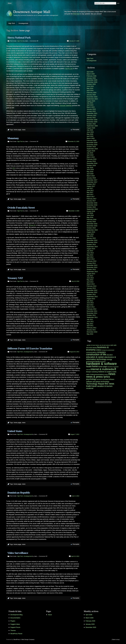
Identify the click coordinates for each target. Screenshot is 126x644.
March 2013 (91, 284)
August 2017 (91, 186)
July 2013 (90, 276)
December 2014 (92, 240)
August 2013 (91, 274)
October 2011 (91, 315)
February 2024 (92, 93)
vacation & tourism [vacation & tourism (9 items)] (105, 386)
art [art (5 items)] (100, 345)
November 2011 (92, 313)
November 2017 (92, 182)
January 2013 (91, 288)
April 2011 (90, 326)
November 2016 (92, 205)
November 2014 (92, 242)
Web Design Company (28, 639)
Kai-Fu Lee (69, 69)
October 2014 (91, 244)
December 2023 (92, 97)
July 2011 (90, 319)
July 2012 (90, 301)
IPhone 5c (32, 225)
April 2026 (90, 72)
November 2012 (92, 292)
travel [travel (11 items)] (94, 386)
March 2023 (91, 107)
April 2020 (90, 136)
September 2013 (92, 272)
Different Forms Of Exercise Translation (30, 348)
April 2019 (90, 155)
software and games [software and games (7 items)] (93, 382)
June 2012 (90, 303)
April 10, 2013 (75, 556)
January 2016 (91, 222)
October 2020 (91, 124)
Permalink (76, 130)
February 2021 (92, 115)
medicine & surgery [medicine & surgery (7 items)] (105, 372)
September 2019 (92, 149)
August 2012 (91, 299)
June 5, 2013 (75, 496)
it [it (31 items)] (115, 369)
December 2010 (92, 332)
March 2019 (91, 157)
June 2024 (90, 86)
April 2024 (90, 90)
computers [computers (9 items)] (101, 352)
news (24, 130)
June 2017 (90, 190)
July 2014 (90, 251)
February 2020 (92, 140)
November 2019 (92, 145)
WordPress (17, 639)
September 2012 (92, 297)
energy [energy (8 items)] (109, 359)
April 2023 (90, 105)
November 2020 (92, 122)
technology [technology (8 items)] (105, 382)
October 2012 (91, 294)
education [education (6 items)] (110, 355)
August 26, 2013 (75, 352)
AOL (14, 168)
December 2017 (92, 180)
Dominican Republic (19, 493)
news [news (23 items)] (112, 374)
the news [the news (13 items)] (110, 384)
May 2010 (90, 334)
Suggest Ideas (15, 624)
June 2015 (90, 234)
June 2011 (90, 322)
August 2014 (91, 249)
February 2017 (92, 199)
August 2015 (91, 232)
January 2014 (91, 263)
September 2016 (92, 209)
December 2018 (92, 163)
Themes (13, 630)
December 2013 (92, 265)
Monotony (13, 138)
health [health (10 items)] (89, 366)
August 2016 (91, 211)
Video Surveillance (18, 553)
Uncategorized (23, 23)
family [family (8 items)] (98, 362)
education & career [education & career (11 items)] (95, 357)
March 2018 (91, 176)
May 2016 (90, 217)
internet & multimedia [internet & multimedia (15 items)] (102, 369)
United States (15, 431)
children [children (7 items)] (99, 350)
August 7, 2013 (75, 434)
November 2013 (92, 267)
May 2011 (90, 324)
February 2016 (92, 219)
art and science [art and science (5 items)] (106, 345)
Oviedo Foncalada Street (21, 208)
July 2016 (90, 213)
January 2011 (91, 330)
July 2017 (90, 188)
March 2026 (91, 74)
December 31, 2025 (73, 141)
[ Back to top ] (116, 639)
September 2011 (92, 317)
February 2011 (92, 328)
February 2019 (92, 159)
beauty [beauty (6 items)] (95, 348)
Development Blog (16, 615)
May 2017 (90, 192)
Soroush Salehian (66, 105)
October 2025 (91, 84)
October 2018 (91, 165)
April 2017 (90, 195)
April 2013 (90, 282)
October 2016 (91, 207)
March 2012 (91, 307)
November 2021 (92, 113)
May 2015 (90, 236)
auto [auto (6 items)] (112, 345)
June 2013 (90, 278)
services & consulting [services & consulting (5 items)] (102, 379)
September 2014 (92, 247)
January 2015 (91, 238)
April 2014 (90, 257)
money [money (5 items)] (106, 374)
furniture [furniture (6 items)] (103, 362)
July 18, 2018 (75, 281)
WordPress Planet (16, 634)
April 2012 (90, 305)
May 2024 (90, 88)
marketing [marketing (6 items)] (95, 372)
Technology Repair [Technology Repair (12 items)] (95, 384)
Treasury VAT (15, 278)
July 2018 (90, 168)
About (10, 3)
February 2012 (92, 309)
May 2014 (90, 255)
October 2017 (91, 184)
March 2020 (91, 138)
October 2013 (91, 269)
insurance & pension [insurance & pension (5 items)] (113, 367)
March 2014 (91, 259)
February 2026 (92, 76)
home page (17, 130)
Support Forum (15, 627)
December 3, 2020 (74, 211)
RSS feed (76, 14)
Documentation (15, 618)
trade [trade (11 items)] (89, 386)
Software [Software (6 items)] (111, 379)
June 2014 (90, 253)
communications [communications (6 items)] (91, 352)
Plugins (13, 621)
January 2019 (91, 161)
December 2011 (92, 311)
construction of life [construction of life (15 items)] (96, 354)
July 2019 (90, 153)
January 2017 (91, 201)
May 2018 (90, 172)
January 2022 (91, 111)
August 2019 (91, 151)
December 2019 (92, 143)
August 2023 (91, 101)
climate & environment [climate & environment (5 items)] (108, 350)
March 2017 (91, 197)
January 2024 (91, 95)
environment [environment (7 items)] (91, 362)
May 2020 (90, 134)
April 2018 (90, 174)
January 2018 (91, 178)
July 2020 (90, 130)
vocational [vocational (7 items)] (90, 388)
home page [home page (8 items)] (103, 367)
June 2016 (90, 215)
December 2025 (92, 80)
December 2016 (92, 203)
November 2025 (92, 82)
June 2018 (90, 170)
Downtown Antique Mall (32, 12)
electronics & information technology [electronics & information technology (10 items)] (101, 358)
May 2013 (90, 280)
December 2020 (92, 120)
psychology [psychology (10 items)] (91, 379)
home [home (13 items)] (95, 366)
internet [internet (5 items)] (88, 370)
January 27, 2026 (74, 41)
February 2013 (92, 286)
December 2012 (92, 290)
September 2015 (92, 230)
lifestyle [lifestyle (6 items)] (89, 372)
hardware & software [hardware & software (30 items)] (101, 364)
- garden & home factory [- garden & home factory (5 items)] (93, 345)
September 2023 (92, 99)
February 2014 (92, 261)
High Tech (12, 23)
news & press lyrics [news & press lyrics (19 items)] (98, 377)
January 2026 (91, 78)
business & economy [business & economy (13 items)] (97, 348)
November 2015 (92, 226)
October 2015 (91, 228)
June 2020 (90, 132)
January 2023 (91, 109)
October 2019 (91, 147)
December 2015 (92, 224)
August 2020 (91, 128)
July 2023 (90, 103)
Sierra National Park (19, 38)
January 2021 (91, 118)
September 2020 (92, 126)
